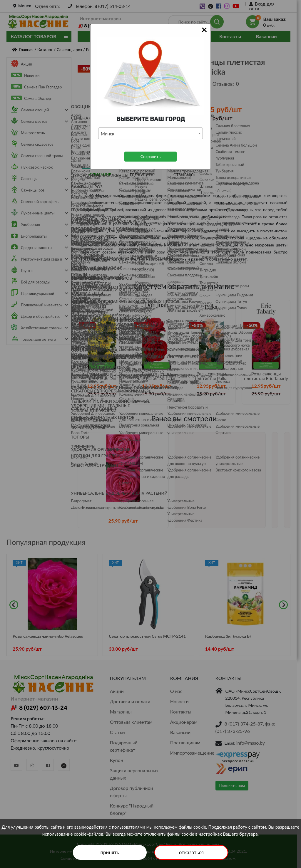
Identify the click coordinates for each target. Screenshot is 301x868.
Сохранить (150, 156)
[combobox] (150, 133)
